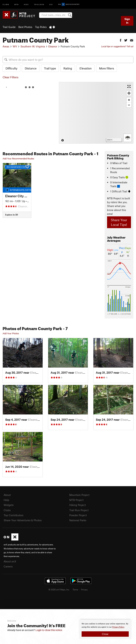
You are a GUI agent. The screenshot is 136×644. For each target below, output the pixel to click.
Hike (26, 4)
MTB (17, 4)
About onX (10, 561)
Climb (6, 4)
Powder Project (78, 515)
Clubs (7, 510)
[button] (121, 40)
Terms (75, 589)
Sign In (127, 21)
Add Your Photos (11, 333)
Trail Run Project (79, 510)
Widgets (9, 505)
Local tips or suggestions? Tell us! (117, 46)
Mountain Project (79, 495)
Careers (8, 566)
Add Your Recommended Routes (18, 159)
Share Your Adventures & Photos (23, 520)
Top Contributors (14, 515)
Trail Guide (9, 27)
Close (105, 634)
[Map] (96, 113)
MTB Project (76, 500)
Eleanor (53, 46)
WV (15, 46)
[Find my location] (129, 93)
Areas (6, 46)
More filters (107, 68)
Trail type (50, 68)
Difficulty (11, 68)
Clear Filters (10, 77)
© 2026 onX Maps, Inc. (59, 589)
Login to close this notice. (49, 630)
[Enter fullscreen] (129, 86)
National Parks (78, 520)
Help (6, 500)
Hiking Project (78, 505)
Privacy (84, 589)
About (7, 495)
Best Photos (25, 27)
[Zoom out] (129, 105)
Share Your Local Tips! (119, 222)
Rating (68, 68)
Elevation (86, 68)
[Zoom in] (129, 100)
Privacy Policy (118, 627)
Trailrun (39, 4)
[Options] (128, 138)
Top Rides (41, 27)
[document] (105, 629)
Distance (31, 68)
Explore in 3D (12, 215)
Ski (51, 4)
